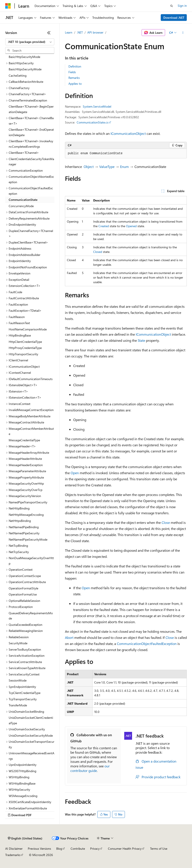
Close (166, 522)
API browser (95, 32)
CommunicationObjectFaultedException (147, 644)
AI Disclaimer (14, 849)
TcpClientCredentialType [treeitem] (25, 693)
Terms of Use (159, 849)
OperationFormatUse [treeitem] (23, 594)
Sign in (182, 6)
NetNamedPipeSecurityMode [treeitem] (28, 539)
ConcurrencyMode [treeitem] (21, 206)
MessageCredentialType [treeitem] (24, 440)
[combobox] (30, 42)
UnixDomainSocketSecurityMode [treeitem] (31, 735)
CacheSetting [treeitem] (18, 75)
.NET (80, 32)
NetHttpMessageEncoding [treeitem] (26, 515)
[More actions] (183, 33)
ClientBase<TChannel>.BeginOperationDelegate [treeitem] (31, 109)
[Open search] (172, 6)
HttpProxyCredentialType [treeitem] (25, 348)
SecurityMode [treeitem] (18, 643)
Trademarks (13, 855)
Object (89, 167)
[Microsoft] (8, 6)
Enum (124, 167)
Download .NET (174, 18)
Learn (69, 32)
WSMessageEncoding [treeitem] (23, 796)
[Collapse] (49, 33)
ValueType (107, 167)
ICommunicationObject (128, 133)
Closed (98, 252)
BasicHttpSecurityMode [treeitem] (24, 57)
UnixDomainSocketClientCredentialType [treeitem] (31, 720)
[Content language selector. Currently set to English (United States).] (25, 838)
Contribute (78, 849)
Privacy (95, 849)
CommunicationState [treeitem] (23, 200)
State (141, 340)
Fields (72, 72)
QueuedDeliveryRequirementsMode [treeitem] (31, 616)
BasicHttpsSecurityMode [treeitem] (25, 69)
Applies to (75, 84)
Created (104, 226)
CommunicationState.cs (93, 122)
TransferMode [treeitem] (18, 705)
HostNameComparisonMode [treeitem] (28, 329)
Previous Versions (39, 849)
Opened (131, 226)
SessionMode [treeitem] (18, 680)
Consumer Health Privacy (125, 849)
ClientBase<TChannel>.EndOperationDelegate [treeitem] (31, 132)
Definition (75, 66)
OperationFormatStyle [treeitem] (23, 588)
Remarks (74, 78)
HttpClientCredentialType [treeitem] (25, 342)
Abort (69, 637)
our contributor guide (90, 768)
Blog (59, 849)
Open (75, 473)
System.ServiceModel (97, 106)
